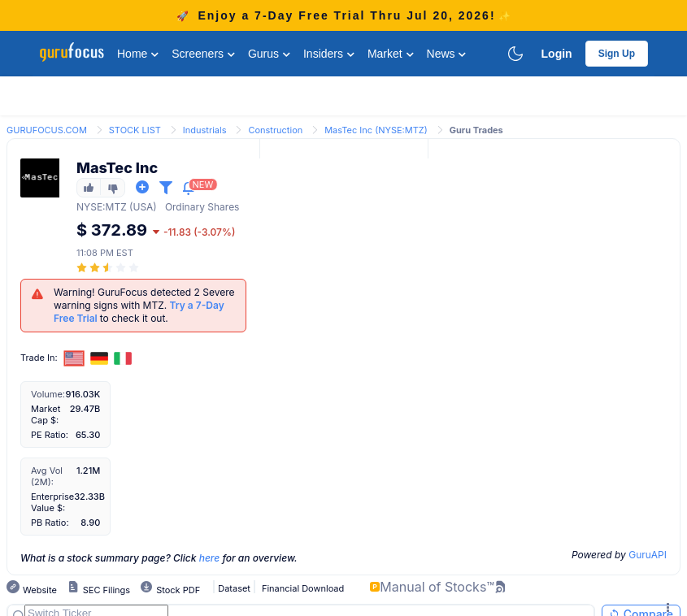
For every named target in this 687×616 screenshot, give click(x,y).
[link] (47, 129)
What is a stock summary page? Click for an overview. (159, 558)
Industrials (205, 130)
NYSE (89, 207)
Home (138, 54)
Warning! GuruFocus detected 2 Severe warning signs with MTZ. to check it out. (144, 305)
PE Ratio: (50, 435)
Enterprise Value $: (52, 502)
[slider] (109, 268)
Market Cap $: (46, 414)
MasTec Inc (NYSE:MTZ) (376, 130)
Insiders (329, 54)
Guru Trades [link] (476, 130)
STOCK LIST (135, 130)
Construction (275, 130)
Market (391, 54)
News (447, 54)
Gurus (269, 54)
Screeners (203, 54)
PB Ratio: (50, 523)
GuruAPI (648, 555)
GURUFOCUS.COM (47, 130)
